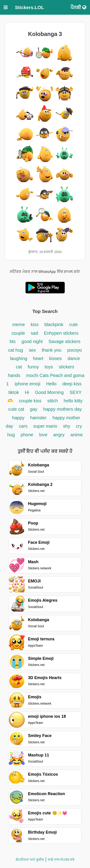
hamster (38, 418)
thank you (52, 350)
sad (34, 333)
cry (79, 426)
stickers (66, 367)
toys (49, 367)
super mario (46, 426)
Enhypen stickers (61, 333)
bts (13, 341)
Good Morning (49, 392)
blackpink (54, 324)
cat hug (16, 350)
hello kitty (73, 401)
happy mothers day (62, 409)
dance (74, 358)
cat (19, 367)
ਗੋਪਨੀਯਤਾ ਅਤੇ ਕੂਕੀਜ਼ (30, 860)
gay (34, 409)
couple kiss (30, 401)
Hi (27, 392)
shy (67, 426)
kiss (35, 324)
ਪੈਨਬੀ (78, 7)
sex (32, 350)
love (44, 435)
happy (19, 418)
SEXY (76, 392)
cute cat (16, 409)
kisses (56, 358)
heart (38, 358)
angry (59, 435)
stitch (53, 401)
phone (27, 435)
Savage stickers (64, 341)
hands (14, 375)
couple (19, 333)
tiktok (14, 392)
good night (33, 341)
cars (23, 426)
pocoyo (75, 350)
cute (73, 324)
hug (11, 435)
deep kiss (72, 384)
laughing (19, 358)
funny (33, 367)
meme (19, 324)
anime (77, 435)
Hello (51, 384)
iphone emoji (27, 384)
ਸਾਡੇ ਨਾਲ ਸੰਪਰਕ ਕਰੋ (61, 860)
